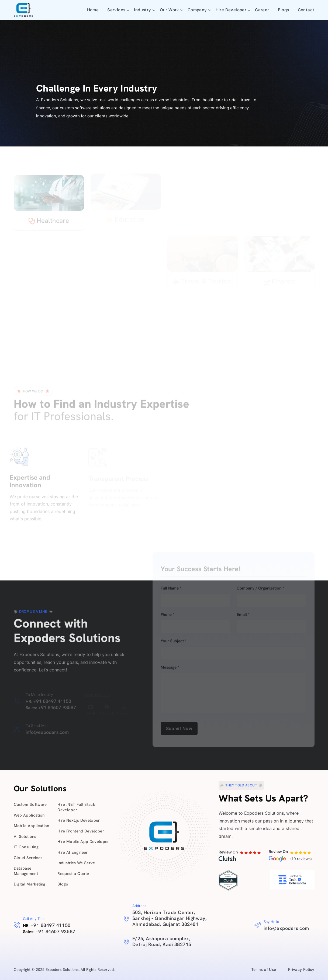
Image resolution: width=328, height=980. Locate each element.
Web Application (29, 815)
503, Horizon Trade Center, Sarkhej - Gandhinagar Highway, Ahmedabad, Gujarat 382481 (169, 918)
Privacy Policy (301, 969)
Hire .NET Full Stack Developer (76, 807)
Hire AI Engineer (72, 852)
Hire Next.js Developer (79, 820)
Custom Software (30, 804)
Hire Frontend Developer (81, 831)
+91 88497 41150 (51, 925)
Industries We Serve (76, 863)
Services (116, 10)
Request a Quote (73, 874)
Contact (306, 10)
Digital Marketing (30, 884)
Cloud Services (28, 858)
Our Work (169, 10)
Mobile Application (32, 826)
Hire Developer (231, 10)
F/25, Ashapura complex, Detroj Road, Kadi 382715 (162, 941)
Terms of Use (264, 969)
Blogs (284, 10)
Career (262, 10)
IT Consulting (26, 847)
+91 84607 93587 (56, 931)
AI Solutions (25, 836)
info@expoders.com (286, 928)
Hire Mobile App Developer (83, 842)
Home (93, 10)
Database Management (26, 871)
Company (197, 10)
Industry (142, 10)
